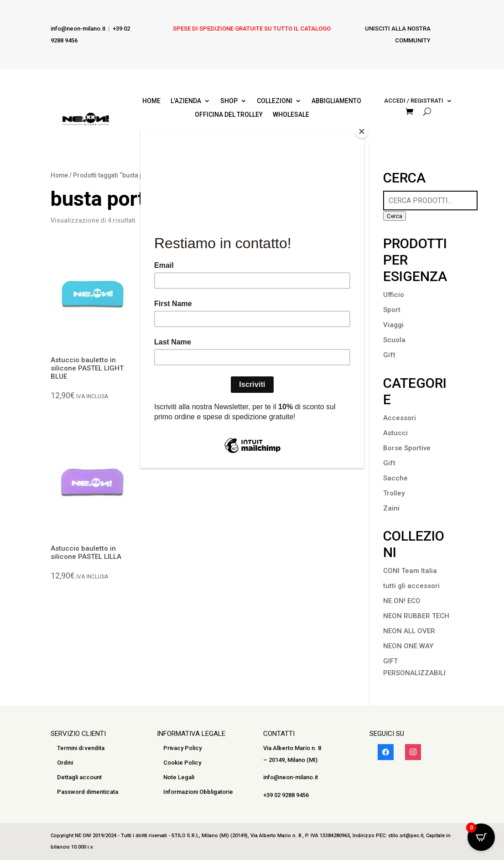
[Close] (362, 131)
